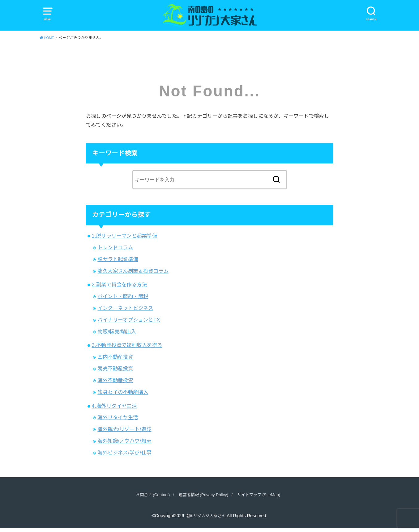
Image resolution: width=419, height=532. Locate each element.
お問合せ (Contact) (147, 498)
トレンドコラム (115, 251)
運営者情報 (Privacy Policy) (203, 498)
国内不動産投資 (115, 361)
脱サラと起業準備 (118, 263)
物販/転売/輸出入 (117, 335)
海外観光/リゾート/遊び (124, 433)
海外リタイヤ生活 (118, 421)
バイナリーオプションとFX (129, 323)
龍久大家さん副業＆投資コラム (133, 275)
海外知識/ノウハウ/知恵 (124, 445)
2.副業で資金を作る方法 (119, 288)
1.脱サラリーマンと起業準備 (124, 239)
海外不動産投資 (115, 384)
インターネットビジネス (125, 312)
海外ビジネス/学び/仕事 (124, 456)
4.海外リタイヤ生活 (114, 409)
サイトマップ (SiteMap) (264, 498)
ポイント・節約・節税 (123, 300)
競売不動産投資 (115, 372)
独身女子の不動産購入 (123, 396)
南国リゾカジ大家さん (205, 519)
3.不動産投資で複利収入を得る (127, 349)
